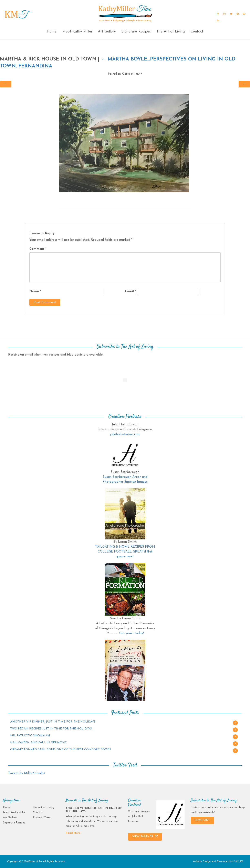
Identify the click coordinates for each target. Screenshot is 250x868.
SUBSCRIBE (202, 820)
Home (52, 32)
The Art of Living (171, 32)
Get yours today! (132, 633)
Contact (197, 32)
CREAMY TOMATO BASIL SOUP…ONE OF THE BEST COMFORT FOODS (61, 750)
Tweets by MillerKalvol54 (27, 773)
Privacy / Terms (42, 818)
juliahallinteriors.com (125, 434)
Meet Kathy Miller (77, 32)
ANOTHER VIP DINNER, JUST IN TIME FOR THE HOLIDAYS (53, 722)
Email (130, 291)
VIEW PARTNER (145, 837)
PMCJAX (238, 861)
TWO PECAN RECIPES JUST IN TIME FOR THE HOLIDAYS (51, 729)
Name (35, 291)
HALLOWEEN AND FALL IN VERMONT (38, 743)
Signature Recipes (136, 32)
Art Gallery (107, 32)
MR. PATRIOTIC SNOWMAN (30, 736)
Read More (73, 833)
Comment (38, 249)
